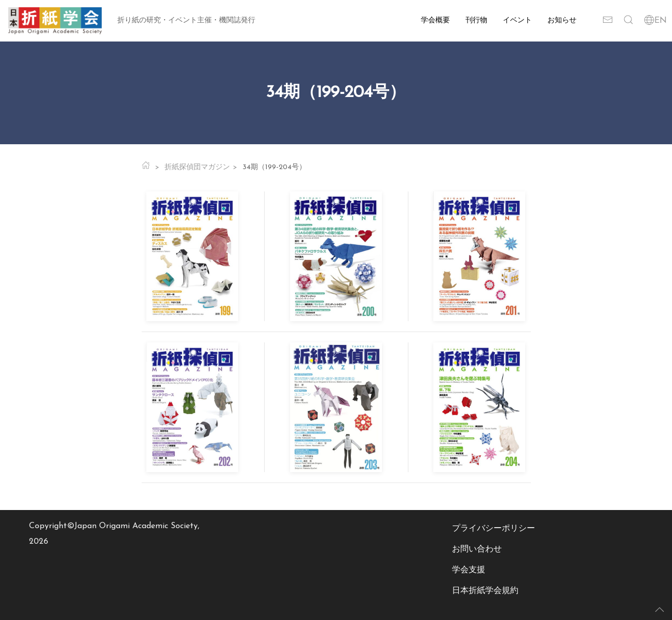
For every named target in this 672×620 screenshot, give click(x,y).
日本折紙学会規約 (485, 591)
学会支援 (469, 570)
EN (655, 21)
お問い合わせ (477, 549)
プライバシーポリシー (493, 529)
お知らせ (562, 20)
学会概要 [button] (435, 20)
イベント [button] (517, 20)
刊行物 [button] (476, 20)
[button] (628, 21)
